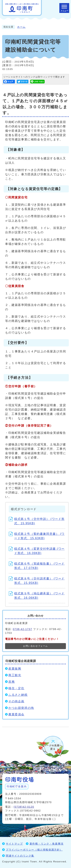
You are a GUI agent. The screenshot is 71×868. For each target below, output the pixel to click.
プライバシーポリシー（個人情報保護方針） (34, 850)
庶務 (12, 682)
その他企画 (16, 701)
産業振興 (15, 669)
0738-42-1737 (22, 629)
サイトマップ (14, 844)
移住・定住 (16, 688)
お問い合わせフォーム (35, 646)
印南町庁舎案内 (17, 786)
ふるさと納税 (18, 695)
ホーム (21, 27)
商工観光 (15, 675)
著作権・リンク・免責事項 (47, 844)
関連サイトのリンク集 (20, 856)
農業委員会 (16, 714)
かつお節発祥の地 (21, 708)
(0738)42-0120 (24, 807)
